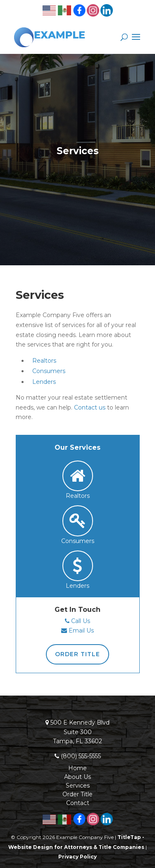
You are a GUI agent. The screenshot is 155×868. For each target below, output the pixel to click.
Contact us (90, 407)
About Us (77, 777)
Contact (78, 803)
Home (77, 768)
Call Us (81, 621)
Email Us (81, 630)
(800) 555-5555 (81, 756)
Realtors (44, 361)
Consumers (49, 371)
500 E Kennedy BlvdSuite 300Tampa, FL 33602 (80, 732)
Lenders (44, 382)
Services (78, 786)
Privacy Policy (77, 857)
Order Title (77, 654)
